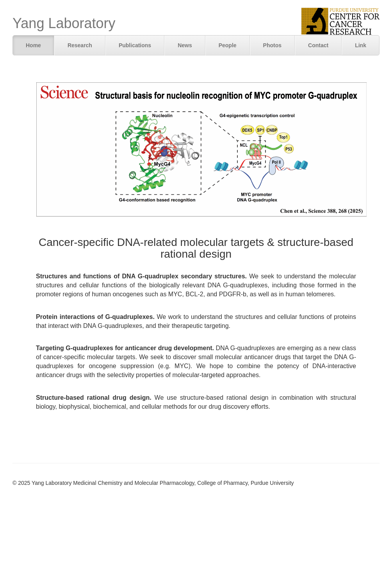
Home (33, 45)
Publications (135, 45)
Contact (318, 45)
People (228, 45)
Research (80, 45)
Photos (272, 45)
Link (361, 45)
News (185, 45)
